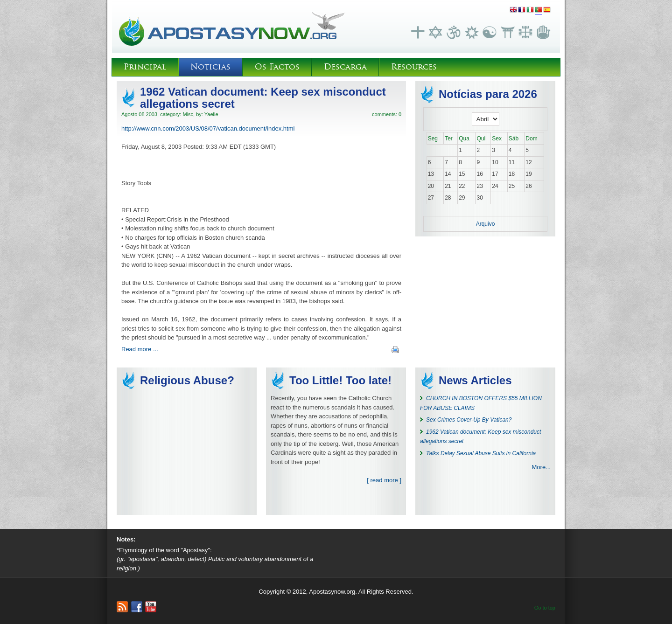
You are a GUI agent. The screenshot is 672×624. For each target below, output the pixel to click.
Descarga (345, 67)
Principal (145, 67)
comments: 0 (387, 114)
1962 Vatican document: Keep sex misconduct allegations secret (263, 98)
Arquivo (486, 224)
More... (541, 467)
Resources (414, 67)
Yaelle (211, 114)
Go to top (545, 608)
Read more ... (140, 349)
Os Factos (277, 67)
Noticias (210, 67)
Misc (188, 114)
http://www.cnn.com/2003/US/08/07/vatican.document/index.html (208, 128)
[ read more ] (384, 480)
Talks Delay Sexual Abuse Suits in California (481, 453)
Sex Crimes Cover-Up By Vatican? (469, 420)
